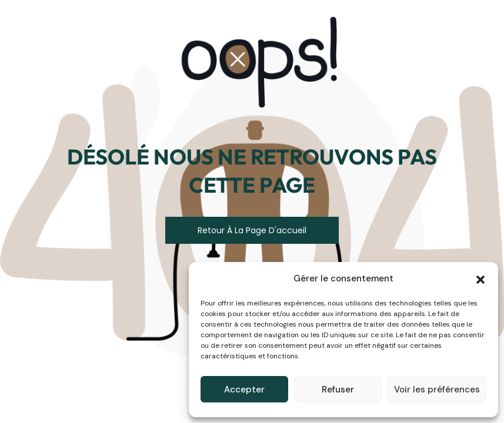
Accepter (244, 390)
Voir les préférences (437, 390)
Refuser (338, 390)
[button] (480, 278)
